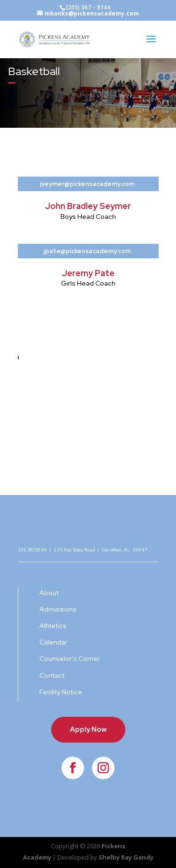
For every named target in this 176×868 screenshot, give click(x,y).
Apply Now (88, 729)
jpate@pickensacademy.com (87, 251)
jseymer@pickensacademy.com (87, 184)
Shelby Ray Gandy (126, 857)
